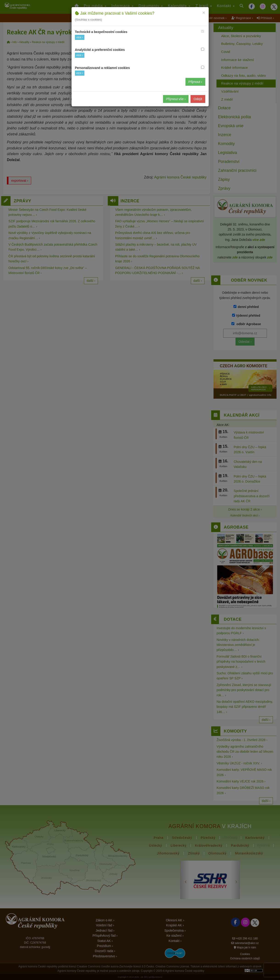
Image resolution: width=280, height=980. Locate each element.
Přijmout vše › (176, 99)
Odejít (198, 99)
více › (80, 37)
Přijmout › (195, 82)
